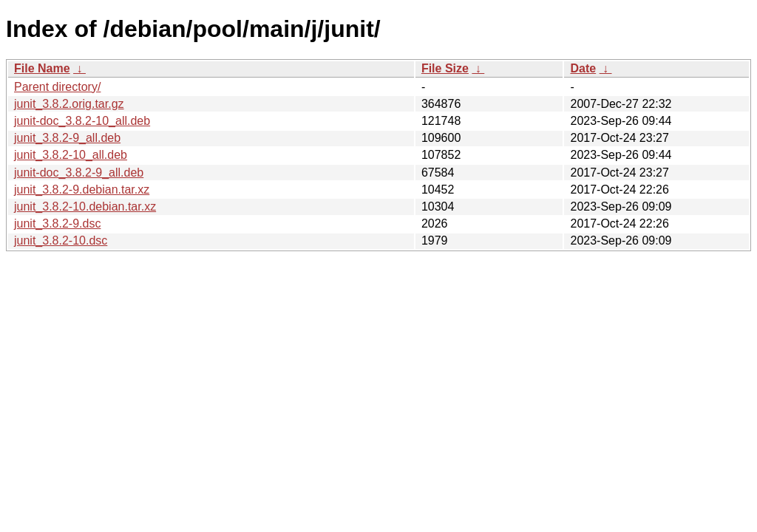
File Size (445, 68)
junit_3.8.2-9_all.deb (67, 138)
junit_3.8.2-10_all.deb (71, 155)
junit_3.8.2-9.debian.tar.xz (82, 190)
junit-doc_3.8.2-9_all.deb (79, 173)
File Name (42, 68)
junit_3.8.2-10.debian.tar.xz (85, 207)
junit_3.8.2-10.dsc (61, 241)
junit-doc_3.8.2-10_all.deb (82, 121)
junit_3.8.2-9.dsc (57, 224)
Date (583, 68)
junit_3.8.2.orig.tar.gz (69, 104)
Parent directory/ (57, 87)
